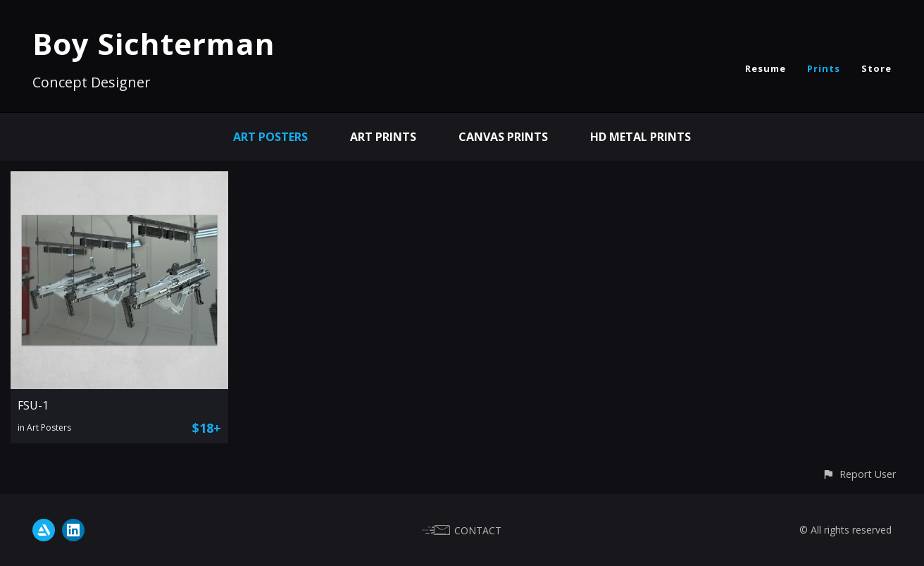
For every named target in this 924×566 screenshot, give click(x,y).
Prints (824, 68)
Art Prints (383, 137)
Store (876, 68)
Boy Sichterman (154, 43)
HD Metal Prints (641, 137)
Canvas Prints (503, 137)
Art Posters (270, 137)
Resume (766, 68)
